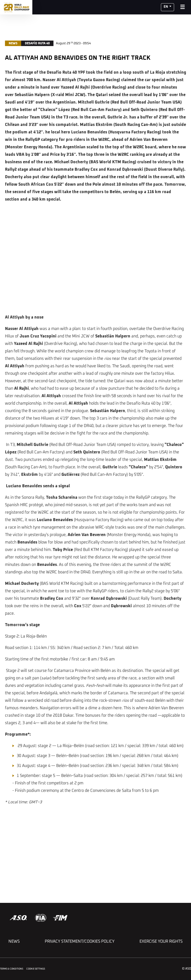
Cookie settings (36, 969)
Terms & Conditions (12, 969)
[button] (167, 7)
